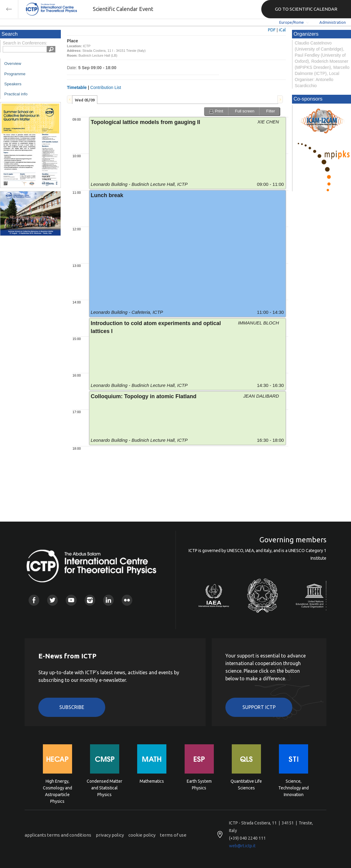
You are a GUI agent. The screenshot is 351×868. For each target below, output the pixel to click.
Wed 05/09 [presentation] (85, 100)
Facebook (34, 600)
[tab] (85, 100)
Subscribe (72, 707)
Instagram (90, 600)
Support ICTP (259, 707)
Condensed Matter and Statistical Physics (104, 787)
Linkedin (108, 600)
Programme (15, 74)
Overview (13, 64)
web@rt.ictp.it (242, 846)
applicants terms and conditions (58, 835)
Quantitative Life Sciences (246, 785)
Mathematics (152, 781)
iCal (282, 30)
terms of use (173, 835)
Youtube (71, 600)
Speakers (13, 84)
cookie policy (142, 835)
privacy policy (110, 835)
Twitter (52, 600)
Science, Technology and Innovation (294, 787)
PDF (272, 30)
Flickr (127, 600)
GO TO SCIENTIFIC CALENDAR (306, 9)
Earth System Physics (199, 785)
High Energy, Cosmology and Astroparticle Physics (57, 787)
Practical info (16, 94)
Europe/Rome (292, 22)
